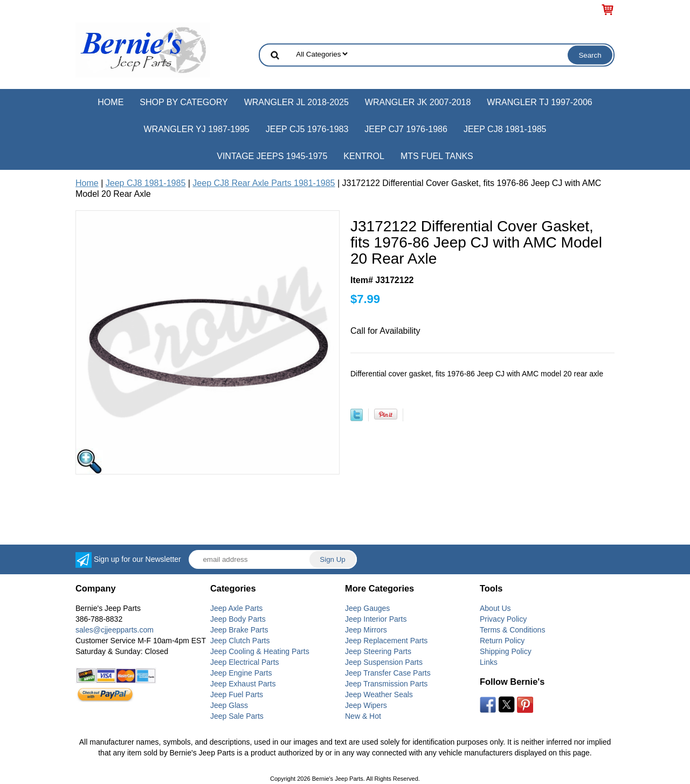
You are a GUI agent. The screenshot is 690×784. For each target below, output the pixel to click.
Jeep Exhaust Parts (243, 684)
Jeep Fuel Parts (237, 694)
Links (489, 662)
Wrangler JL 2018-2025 (296, 102)
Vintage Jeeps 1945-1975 (272, 156)
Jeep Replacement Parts (386, 641)
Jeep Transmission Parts (386, 684)
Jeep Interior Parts (376, 619)
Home (111, 102)
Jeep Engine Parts (241, 673)
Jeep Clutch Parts (240, 641)
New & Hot (363, 716)
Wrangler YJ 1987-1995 (196, 129)
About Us (495, 608)
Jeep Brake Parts (239, 630)
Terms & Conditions (512, 630)
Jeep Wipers (366, 705)
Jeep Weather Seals (379, 694)
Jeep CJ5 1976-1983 (307, 129)
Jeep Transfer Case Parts (388, 673)
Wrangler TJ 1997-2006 (539, 102)
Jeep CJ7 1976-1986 (406, 129)
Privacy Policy (503, 619)
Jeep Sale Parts (237, 716)
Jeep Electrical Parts (245, 662)
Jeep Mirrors (366, 630)
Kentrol (364, 156)
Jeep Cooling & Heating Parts (260, 651)
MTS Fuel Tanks (437, 156)
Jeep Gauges (367, 608)
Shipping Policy (506, 651)
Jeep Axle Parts (236, 608)
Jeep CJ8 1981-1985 (505, 129)
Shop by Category (184, 102)
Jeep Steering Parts (378, 651)
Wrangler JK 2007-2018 (418, 102)
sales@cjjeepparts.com (115, 630)
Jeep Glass (229, 705)
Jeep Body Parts (238, 619)
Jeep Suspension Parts (384, 662)
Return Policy (502, 641)
